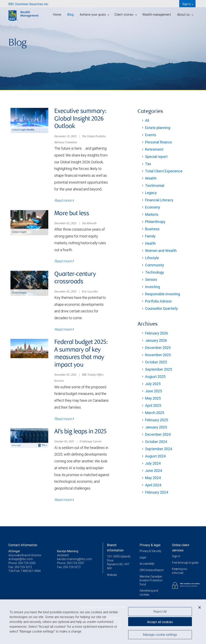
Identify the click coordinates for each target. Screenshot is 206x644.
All (147, 120)
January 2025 (156, 427)
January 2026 (156, 340)
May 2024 (153, 478)
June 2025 (153, 391)
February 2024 (157, 492)
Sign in (176, 556)
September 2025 (159, 369)
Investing (152, 287)
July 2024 (153, 463)
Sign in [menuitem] (188, 4)
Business (152, 229)
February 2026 (157, 333)
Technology (154, 272)
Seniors (151, 280)
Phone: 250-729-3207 (71, 563)
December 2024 (158, 434)
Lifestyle (152, 258)
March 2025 (155, 413)
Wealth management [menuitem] (157, 14)
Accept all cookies (160, 622)
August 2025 (155, 377)
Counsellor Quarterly (161, 308)
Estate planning (158, 128)
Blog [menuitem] (70, 14)
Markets (152, 214)
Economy (153, 207)
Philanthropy (155, 222)
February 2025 (157, 420)
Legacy (151, 193)
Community (154, 265)
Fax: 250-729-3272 (20, 567)
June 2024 (154, 471)
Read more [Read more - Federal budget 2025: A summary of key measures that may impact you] (64, 419)
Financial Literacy (159, 200)
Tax (148, 164)
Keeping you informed (179, 571)
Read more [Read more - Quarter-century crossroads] (64, 329)
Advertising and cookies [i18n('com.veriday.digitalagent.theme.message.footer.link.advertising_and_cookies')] (149, 593)
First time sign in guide (185, 563)
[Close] (200, 607)
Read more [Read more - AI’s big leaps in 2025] (64, 500)
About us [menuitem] (185, 14)
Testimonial (155, 186)
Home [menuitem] (57, 14)
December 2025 (158, 348)
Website (112, 575)
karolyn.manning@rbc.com (75, 559)
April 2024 (153, 485)
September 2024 (159, 449)
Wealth (151, 178)
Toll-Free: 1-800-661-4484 (25, 571)
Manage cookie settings (160, 635)
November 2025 (158, 355)
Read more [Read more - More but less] (64, 261)
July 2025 (153, 384)
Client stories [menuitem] (126, 14)
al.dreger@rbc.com (21, 559)
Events (151, 135)
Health (150, 243)
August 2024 (155, 456)
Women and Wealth (161, 251)
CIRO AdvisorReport (152, 570)
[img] (103, 45)
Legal (143, 557)
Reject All (160, 611)
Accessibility (147, 564)
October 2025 (156, 362)
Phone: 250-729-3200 (22, 563)
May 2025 (153, 398)
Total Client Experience (164, 171)
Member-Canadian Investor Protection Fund (151, 580)
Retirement (154, 149)
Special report (156, 157)
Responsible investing (163, 294)
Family (150, 236)
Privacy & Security (150, 551)
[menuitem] (29, 4)
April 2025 (153, 405)
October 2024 (156, 442)
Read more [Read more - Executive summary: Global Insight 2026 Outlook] (64, 200)
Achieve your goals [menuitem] (95, 14)
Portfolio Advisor (158, 301)
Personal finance (159, 142)
